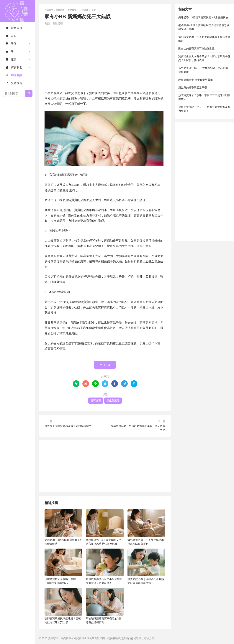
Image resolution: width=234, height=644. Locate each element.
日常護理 (84, 10)
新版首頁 (14, 28)
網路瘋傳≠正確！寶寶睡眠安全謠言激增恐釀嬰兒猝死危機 (105, 527)
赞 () (105, 365)
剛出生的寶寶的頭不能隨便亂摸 (197, 49)
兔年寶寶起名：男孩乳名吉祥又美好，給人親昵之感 (138, 428)
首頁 (11, 36)
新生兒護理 (113, 400)
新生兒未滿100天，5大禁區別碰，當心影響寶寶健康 (203, 70)
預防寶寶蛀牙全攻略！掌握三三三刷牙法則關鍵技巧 (63, 567)
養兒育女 (72, 10)
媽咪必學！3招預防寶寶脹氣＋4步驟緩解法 (63, 527)
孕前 (11, 44)
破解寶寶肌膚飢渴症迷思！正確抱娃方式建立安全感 (63, 606)
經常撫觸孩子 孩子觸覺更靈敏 (196, 80)
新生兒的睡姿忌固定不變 (193, 87)
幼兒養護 (14, 75)
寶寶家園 (18, 11)
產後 (11, 59)
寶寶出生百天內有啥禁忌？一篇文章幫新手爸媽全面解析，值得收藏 (204, 58)
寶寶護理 (96, 400)
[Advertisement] (105, 60)
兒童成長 (14, 83)
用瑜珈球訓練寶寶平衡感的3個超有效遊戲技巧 (105, 606)
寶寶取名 (14, 67)
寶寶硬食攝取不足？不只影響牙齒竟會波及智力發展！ (105, 567)
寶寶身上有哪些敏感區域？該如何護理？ (68, 426)
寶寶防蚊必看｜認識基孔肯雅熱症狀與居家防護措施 (146, 567)
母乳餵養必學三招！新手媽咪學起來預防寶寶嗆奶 (146, 527)
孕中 (11, 52)
